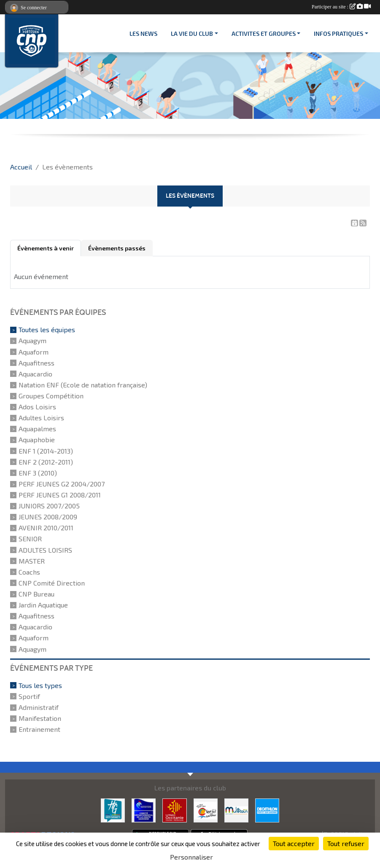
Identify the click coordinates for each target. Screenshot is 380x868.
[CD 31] (144, 810)
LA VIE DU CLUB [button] (192, 34)
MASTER (32, 561)
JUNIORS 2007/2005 (49, 506)
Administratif (39, 707)
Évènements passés (117, 248)
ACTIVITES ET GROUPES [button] (264, 34)
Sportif (29, 696)
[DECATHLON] (267, 810)
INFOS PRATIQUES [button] (338, 34)
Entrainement (39, 729)
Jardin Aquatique (43, 605)
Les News (143, 34)
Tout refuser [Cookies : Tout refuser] (346, 843)
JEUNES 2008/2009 (48, 517)
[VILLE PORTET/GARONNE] (206, 810)
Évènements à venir (46, 248)
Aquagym (32, 341)
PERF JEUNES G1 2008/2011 (60, 495)
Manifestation (40, 718)
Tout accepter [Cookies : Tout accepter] (294, 843)
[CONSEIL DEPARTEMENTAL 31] (113, 810)
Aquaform (34, 352)
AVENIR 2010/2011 (46, 528)
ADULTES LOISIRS (45, 550)
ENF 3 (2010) (38, 473)
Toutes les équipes (47, 329)
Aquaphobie (37, 440)
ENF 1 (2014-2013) (46, 451)
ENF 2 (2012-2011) (46, 462)
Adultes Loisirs (41, 418)
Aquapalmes (37, 429)
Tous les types (40, 685)
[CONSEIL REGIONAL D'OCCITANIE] (174, 810)
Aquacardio (35, 374)
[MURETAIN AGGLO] (236, 810)
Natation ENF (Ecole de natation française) (83, 385)
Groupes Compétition (51, 396)
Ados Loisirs (37, 407)
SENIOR (30, 539)
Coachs (29, 572)
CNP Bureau (36, 594)
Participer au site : (341, 7)
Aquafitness (36, 363)
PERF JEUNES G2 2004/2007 (62, 484)
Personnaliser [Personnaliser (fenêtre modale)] (191, 857)
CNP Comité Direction (52, 583)
